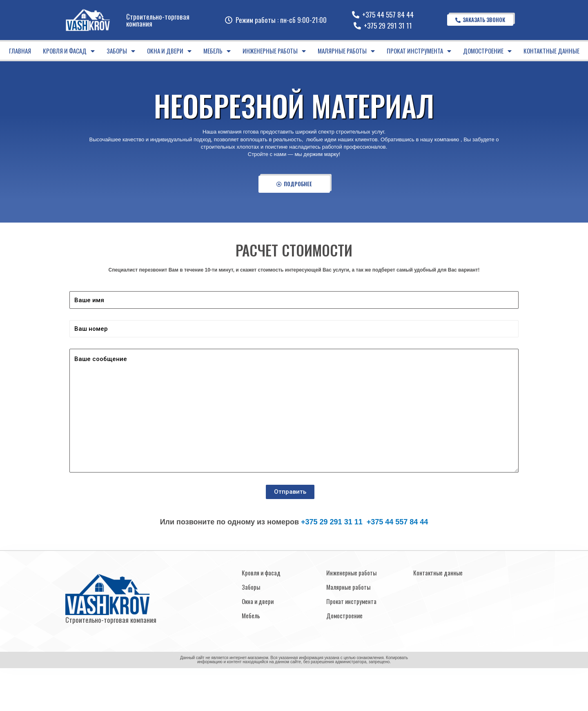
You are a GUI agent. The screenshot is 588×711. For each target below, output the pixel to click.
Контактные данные (551, 51)
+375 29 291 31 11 (332, 522)
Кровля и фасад (69, 51)
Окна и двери (169, 51)
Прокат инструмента (419, 51)
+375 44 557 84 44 (398, 522)
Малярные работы (346, 51)
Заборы (121, 51)
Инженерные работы (274, 51)
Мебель (217, 51)
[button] (480, 20)
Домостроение (487, 51)
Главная (20, 51)
